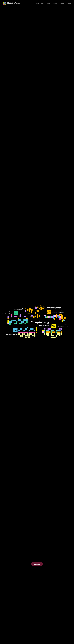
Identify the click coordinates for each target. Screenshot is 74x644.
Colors (43, 3)
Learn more (37, 564)
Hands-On (62, 3)
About (37, 3)
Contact (69, 3)
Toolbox (48, 3)
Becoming (55, 3)
